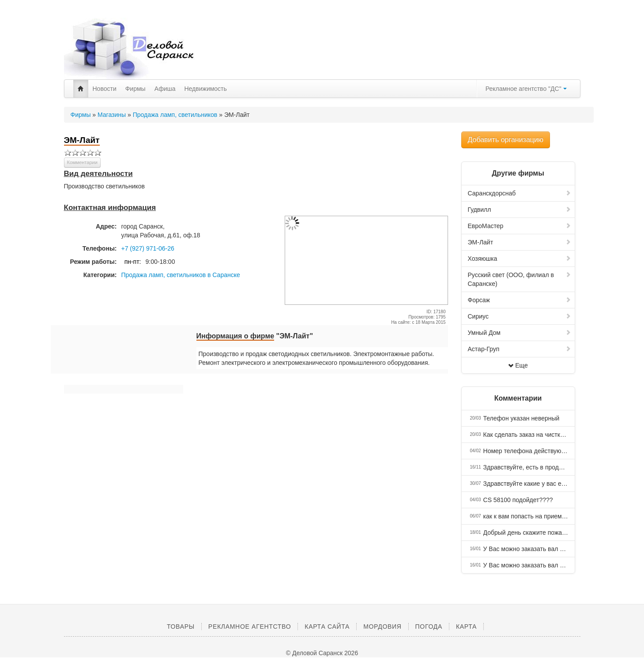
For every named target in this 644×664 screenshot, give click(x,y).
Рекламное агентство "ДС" (526, 89)
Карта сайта (327, 626)
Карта (466, 626)
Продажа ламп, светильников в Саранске (181, 275)
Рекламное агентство (250, 626)
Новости (105, 89)
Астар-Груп (520, 349)
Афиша (165, 89)
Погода (429, 626)
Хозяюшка (520, 259)
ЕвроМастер (520, 226)
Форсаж (520, 300)
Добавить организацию (506, 140)
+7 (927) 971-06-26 (148, 248)
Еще (518, 365)
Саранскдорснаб (520, 193)
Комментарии (82, 162)
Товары (181, 626)
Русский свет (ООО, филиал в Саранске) (520, 279)
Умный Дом (520, 333)
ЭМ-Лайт (520, 242)
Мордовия (382, 626)
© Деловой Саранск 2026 (322, 653)
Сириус (520, 316)
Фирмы (136, 89)
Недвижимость (206, 89)
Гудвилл (520, 210)
